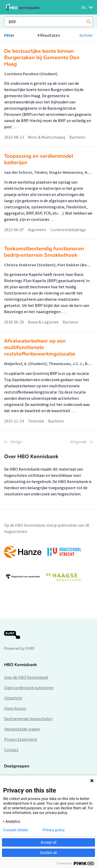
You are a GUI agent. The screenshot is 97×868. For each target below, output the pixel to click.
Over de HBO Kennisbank (26, 677)
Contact (11, 750)
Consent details (16, 830)
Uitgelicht (13, 698)
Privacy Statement (21, 739)
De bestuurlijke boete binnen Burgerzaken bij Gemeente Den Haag (42, 58)
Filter (9, 35)
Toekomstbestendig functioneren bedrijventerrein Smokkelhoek (44, 252)
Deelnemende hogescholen (28, 719)
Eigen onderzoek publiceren (29, 688)
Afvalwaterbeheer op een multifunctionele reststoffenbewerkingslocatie (40, 347)
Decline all (49, 853)
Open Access (15, 708)
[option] (48, 564)
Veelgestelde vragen (22, 729)
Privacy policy (54, 830)
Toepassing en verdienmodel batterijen (39, 159)
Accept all (49, 842)
